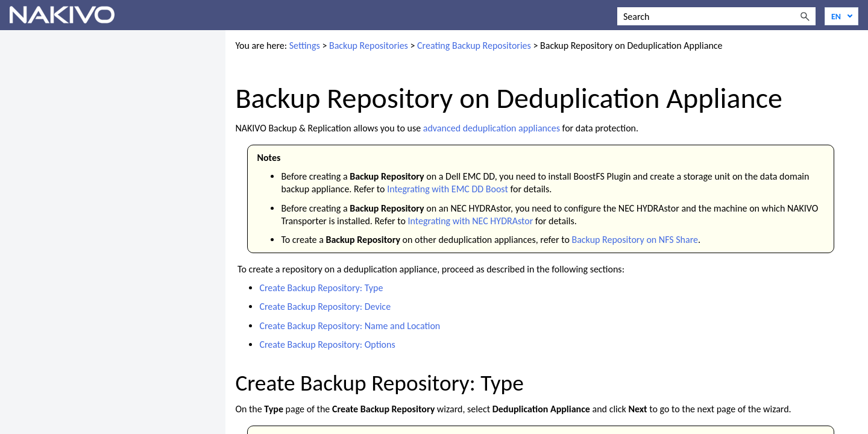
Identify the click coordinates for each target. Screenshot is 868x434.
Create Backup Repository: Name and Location (350, 326)
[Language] (841, 16)
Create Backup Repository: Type (321, 288)
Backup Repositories (369, 46)
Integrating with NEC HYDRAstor (471, 221)
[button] (805, 16)
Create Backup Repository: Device (325, 307)
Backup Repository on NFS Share (635, 240)
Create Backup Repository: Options (327, 344)
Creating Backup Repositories (474, 46)
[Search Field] (716, 16)
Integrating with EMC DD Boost (448, 189)
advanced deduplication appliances (492, 128)
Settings (305, 46)
